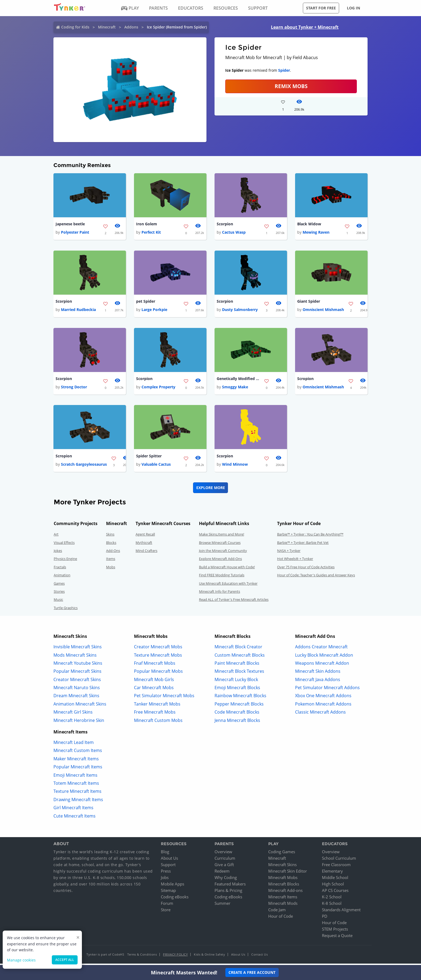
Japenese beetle (70, 224)
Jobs (165, 880)
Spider (284, 70)
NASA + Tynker (289, 553)
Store (166, 912)
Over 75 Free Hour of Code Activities (306, 569)
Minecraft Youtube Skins (78, 665)
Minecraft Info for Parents (219, 594)
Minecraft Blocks (284, 886)
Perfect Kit (151, 233)
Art (56, 536)
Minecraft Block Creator (238, 649)
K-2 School (332, 899)
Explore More (211, 490)
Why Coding (226, 880)
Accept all (65, 960)
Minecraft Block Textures (239, 673)
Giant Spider (309, 302)
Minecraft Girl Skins (73, 714)
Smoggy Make (235, 388)
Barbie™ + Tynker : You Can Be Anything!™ (310, 536)
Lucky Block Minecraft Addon (324, 657)
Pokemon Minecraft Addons (323, 706)
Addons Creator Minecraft (321, 649)
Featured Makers (230, 886)
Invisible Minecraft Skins (78, 649)
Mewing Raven (316, 233)
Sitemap (168, 892)
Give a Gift (224, 867)
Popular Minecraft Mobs (158, 673)
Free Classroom (336, 867)
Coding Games (282, 854)
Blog (165, 854)
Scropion (305, 380)
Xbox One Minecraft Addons (323, 698)
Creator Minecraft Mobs (158, 649)
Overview (223, 854)
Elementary (332, 873)
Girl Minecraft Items (73, 810)
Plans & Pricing (228, 892)
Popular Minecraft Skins (77, 673)
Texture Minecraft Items (77, 793)
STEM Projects (335, 931)
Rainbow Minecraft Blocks (240, 698)
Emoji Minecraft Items (75, 777)
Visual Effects (64, 544)
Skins (110, 536)
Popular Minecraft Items (78, 769)
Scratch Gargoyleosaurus (84, 466)
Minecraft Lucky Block (236, 681)
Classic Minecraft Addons (320, 714)
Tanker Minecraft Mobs (157, 706)
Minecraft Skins (282, 867)
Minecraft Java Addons (318, 681)
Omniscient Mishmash (323, 311)
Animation (62, 577)
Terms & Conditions (142, 957)
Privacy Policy (175, 957)
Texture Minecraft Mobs (158, 657)
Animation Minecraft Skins (80, 706)
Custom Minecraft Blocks (240, 657)
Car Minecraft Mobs (154, 690)
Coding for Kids (75, 27)
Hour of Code (281, 918)
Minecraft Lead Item (74, 744)
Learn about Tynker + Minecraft (305, 27)
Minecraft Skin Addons (318, 673)
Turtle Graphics (66, 610)
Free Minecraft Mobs (155, 714)
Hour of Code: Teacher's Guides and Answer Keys (316, 577)
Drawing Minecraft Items (78, 801)
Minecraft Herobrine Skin (79, 722)
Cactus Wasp (234, 233)
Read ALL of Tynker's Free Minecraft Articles (234, 602)
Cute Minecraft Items (75, 818)
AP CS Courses (335, 892)
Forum (167, 905)
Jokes (58, 553)
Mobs (111, 569)
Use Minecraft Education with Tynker (228, 585)
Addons (131, 27)
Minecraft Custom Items (78, 753)
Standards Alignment (341, 912)
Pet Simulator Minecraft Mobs (164, 698)
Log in (353, 8)
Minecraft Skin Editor (288, 873)
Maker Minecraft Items (76, 761)
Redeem (222, 873)
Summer (222, 905)
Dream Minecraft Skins (76, 698)
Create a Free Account (252, 972)
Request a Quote (337, 938)
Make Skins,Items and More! (222, 536)
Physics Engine (65, 561)
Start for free (321, 8)
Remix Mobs (291, 86)
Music (58, 602)
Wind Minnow (235, 466)
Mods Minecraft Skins (75, 657)
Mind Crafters (146, 553)
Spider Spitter (149, 458)
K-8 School (332, 905)
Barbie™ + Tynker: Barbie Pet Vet (303, 544)
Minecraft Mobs (283, 880)
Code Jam (277, 912)
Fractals (60, 569)
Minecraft (107, 27)
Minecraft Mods (283, 905)
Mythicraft (144, 544)
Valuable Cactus (156, 466)
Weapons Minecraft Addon (322, 665)
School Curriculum (339, 860)
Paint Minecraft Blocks (237, 665)
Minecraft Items (283, 899)
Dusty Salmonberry (240, 311)
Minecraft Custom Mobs (158, 722)
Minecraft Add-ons (285, 892)
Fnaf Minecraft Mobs (155, 665)
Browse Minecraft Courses (220, 544)
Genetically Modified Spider (238, 380)
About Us (169, 860)
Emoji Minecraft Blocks (237, 690)
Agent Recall (145, 536)
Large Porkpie (154, 311)
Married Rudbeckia (78, 311)
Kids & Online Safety (209, 957)
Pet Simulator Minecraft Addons (327, 690)
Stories (59, 594)
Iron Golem (147, 224)
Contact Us (260, 957)
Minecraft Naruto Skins (77, 690)
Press (166, 873)
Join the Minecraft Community (223, 553)
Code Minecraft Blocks (237, 714)
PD (325, 918)
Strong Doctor (74, 388)
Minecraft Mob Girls (154, 681)
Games (59, 585)
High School (333, 886)
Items (111, 561)
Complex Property (158, 388)
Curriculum (225, 860)
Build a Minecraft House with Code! (227, 569)
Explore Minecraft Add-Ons (220, 561)
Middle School (335, 880)
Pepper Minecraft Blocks (239, 706)
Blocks (111, 544)
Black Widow (309, 224)
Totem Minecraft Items (76, 785)
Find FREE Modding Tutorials (222, 577)
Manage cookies (21, 960)
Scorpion (225, 224)
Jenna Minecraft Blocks (237, 722)
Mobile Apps (173, 886)
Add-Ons (113, 553)
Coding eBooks (175, 899)
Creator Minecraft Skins (77, 681)
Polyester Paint (75, 233)
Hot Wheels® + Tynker (295, 561)
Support (168, 867)
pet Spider (146, 302)
